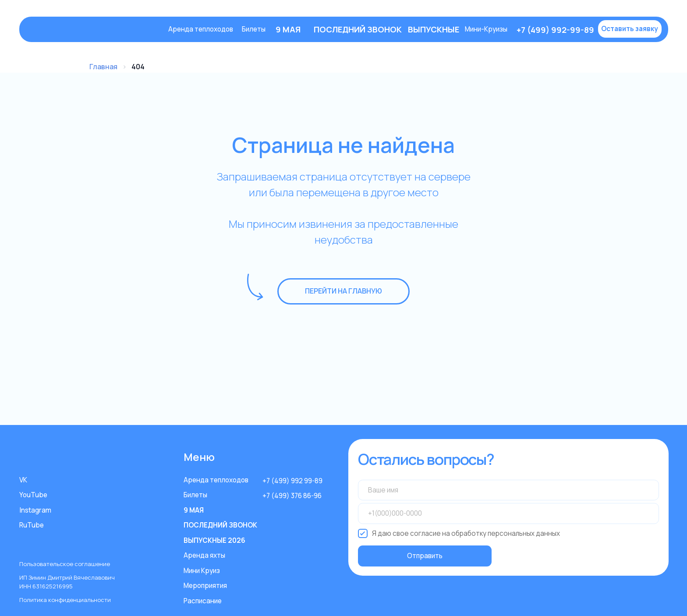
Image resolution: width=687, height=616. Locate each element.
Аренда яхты (204, 555)
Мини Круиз (202, 571)
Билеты (254, 29)
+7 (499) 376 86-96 (292, 496)
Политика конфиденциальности (65, 600)
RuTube (32, 525)
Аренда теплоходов (201, 29)
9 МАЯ (194, 510)
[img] (94, 29)
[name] (508, 490)
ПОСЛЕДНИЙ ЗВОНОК (220, 525)
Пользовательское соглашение (65, 564)
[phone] (508, 513)
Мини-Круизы (487, 29)
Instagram (35, 510)
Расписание (203, 601)
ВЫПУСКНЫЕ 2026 (214, 540)
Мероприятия (205, 586)
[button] (630, 29)
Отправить (425, 556)
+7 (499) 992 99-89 (292, 481)
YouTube (33, 495)
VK (23, 480)
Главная (103, 67)
